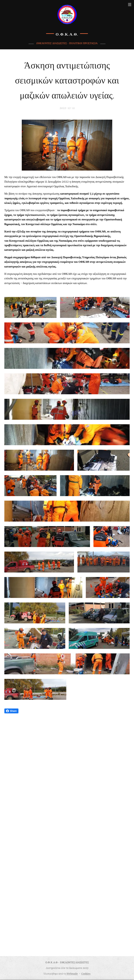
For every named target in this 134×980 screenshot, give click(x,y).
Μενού (130, 5)
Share (11, 934)
